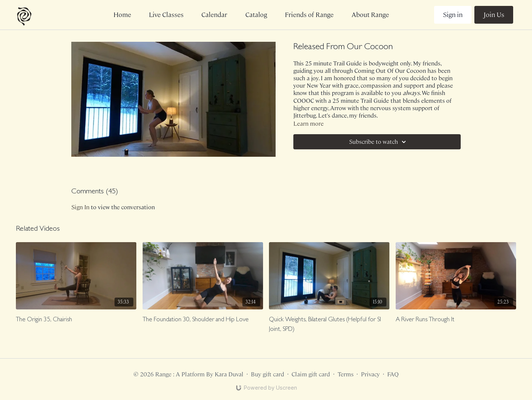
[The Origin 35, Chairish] (76, 320)
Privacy (370, 374)
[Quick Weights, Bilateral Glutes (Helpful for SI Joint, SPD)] (329, 325)
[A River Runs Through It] (456, 320)
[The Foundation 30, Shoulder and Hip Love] (203, 320)
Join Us (494, 15)
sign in (80, 207)
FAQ (393, 374)
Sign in (453, 15)
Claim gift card (311, 374)
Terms (346, 374)
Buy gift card (267, 374)
